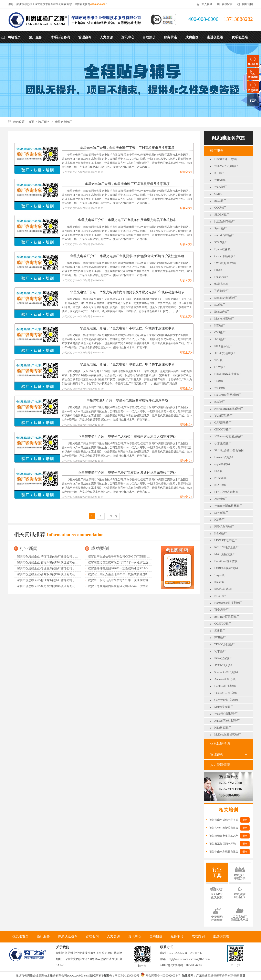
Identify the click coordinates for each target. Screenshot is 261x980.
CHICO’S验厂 (223, 430)
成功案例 (100, 548)
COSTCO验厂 (223, 624)
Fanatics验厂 (222, 277)
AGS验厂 (220, 339)
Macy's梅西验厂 (224, 319)
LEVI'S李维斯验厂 (226, 540)
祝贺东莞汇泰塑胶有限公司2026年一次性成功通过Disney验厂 (126, 562)
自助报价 (156, 936)
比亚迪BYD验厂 (225, 222)
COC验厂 (220, 208)
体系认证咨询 (220, 744)
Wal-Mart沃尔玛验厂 (227, 166)
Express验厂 (222, 312)
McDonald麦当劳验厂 (228, 735)
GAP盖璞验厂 (223, 423)
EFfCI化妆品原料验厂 (228, 492)
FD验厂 (219, 270)
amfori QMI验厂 (224, 235)
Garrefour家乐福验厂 (227, 700)
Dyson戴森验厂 (224, 249)
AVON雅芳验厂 (224, 665)
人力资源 (113, 936)
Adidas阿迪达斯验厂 (227, 721)
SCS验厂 (220, 305)
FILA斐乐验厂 (223, 346)
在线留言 (227, 4)
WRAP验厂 (221, 180)
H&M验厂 (221, 534)
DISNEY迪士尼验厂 (227, 159)
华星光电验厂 (63, 122)
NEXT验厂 (221, 596)
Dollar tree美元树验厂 (228, 395)
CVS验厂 (220, 332)
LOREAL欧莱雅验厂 (227, 568)
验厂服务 (44, 122)
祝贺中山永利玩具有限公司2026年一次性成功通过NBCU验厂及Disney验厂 (135, 580)
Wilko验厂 (221, 388)
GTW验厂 (220, 367)
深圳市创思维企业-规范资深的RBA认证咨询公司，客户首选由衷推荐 (60, 586)
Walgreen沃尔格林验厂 (228, 506)
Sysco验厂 (221, 228)
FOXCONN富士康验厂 (228, 374)
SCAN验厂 (221, 242)
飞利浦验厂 (221, 291)
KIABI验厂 (221, 485)
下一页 (113, 516)
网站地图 (248, 4)
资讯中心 (135, 936)
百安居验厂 (221, 610)
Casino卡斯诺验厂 (225, 256)
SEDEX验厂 (222, 215)
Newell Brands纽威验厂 (229, 409)
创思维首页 (20, 936)
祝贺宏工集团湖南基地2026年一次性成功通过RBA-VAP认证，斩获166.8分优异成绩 (140, 574)
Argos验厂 (221, 499)
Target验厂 (221, 575)
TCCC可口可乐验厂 (227, 693)
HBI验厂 (220, 326)
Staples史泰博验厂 (226, 298)
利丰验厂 (220, 651)
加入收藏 (207, 4)
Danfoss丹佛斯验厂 (226, 686)
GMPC (218, 194)
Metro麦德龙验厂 (225, 554)
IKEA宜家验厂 (223, 658)
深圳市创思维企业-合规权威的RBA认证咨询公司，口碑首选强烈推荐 (60, 574)
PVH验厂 (220, 638)
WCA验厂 (221, 187)
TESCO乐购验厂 (225, 644)
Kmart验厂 (221, 582)
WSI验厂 (220, 360)
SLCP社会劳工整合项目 (229, 450)
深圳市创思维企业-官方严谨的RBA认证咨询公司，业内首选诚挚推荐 (60, 562)
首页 (31, 122)
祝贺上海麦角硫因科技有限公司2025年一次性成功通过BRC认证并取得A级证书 (138, 586)
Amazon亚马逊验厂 (226, 679)
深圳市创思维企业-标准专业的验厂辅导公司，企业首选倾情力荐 (57, 580)
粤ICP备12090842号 (127, 976)
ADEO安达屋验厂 (225, 353)
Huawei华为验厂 (225, 457)
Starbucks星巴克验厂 (227, 672)
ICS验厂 (219, 520)
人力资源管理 (220, 765)
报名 (245, 820)
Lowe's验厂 (221, 513)
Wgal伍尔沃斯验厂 (226, 714)
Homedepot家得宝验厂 (228, 603)
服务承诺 (177, 936)
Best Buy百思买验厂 (227, 617)
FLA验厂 (220, 471)
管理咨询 (217, 754)
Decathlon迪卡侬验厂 (227, 561)
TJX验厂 (220, 381)
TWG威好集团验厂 (226, 263)
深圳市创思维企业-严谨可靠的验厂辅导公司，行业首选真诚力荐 (57, 557)
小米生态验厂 (223, 443)
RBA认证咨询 (223, 589)
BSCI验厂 (220, 201)
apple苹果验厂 (223, 464)
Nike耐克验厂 (223, 728)
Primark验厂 (222, 478)
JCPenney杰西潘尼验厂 (229, 436)
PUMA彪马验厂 (224, 527)
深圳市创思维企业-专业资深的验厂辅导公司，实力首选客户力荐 (57, 568)
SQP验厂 (220, 631)
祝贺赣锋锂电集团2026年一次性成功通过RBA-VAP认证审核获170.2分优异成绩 (137, 568)
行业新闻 (29, 548)
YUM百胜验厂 (223, 416)
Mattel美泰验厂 (224, 707)
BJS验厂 (220, 402)
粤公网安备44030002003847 (163, 976)
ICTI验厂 (220, 173)
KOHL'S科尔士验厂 (226, 547)
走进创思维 (221, 936)
